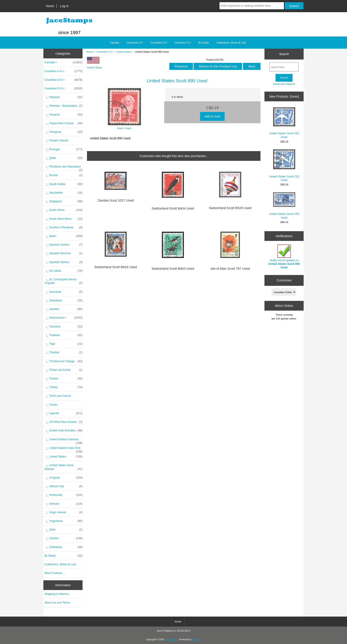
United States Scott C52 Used (284, 165)
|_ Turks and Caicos (58, 396)
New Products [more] (284, 96)
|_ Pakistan (64, 97)
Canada (114, 43)
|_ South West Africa (64, 219)
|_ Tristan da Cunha (64, 370)
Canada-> (64, 62)
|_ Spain (64, 236)
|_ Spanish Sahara (64, 262)
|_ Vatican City (64, 486)
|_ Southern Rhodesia (64, 227)
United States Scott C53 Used (284, 206)
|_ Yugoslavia (64, 521)
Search (284, 54)
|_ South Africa (64, 210)
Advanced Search (284, 84)
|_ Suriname (64, 292)
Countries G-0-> (64, 80)
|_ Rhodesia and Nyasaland (64, 168)
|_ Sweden (64, 309)
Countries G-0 (159, 43)
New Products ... (55, 573)
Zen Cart (197, 639)
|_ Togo (64, 344)
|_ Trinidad (64, 352)
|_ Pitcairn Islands (56, 140)
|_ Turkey (64, 387)
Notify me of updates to (284, 257)
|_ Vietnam (64, 504)
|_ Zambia (64, 538)
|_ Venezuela (64, 495)
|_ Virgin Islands (64, 512)
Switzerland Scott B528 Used (230, 208)
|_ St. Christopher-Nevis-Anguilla (64, 281)
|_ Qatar (64, 158)
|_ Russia (64, 175)
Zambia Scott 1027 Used (116, 200)
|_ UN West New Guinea (64, 422)
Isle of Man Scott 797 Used (230, 269)
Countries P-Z (104, 52)
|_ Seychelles (64, 193)
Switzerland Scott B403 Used (173, 269)
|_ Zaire (64, 530)
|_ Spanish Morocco (64, 253)
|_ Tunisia (64, 379)
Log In (64, 6)
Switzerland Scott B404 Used (173, 208)
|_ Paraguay (64, 132)
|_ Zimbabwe (64, 547)
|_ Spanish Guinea (64, 245)
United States (124, 52)
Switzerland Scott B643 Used (116, 267)
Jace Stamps (171, 639)
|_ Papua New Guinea (64, 123)
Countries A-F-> (64, 71)
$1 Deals (203, 43)
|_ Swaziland (64, 300)
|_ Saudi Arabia (64, 184)
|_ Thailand (64, 335)
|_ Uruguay (64, 478)
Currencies (284, 280)
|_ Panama (64, 115)
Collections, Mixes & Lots (231, 43)
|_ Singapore (64, 201)
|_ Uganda (64, 413)
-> (64, 88)
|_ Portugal (64, 149)
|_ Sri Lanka (64, 271)
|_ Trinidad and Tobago (64, 361)
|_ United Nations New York (64, 449)
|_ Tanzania (64, 327)
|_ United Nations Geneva (64, 440)
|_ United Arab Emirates (64, 431)
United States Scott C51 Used (284, 123)
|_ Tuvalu (51, 405)
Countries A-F (135, 43)
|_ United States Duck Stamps (64, 467)
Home (50, 6)
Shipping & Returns (57, 594)
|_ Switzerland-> (64, 318)
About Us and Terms (57, 603)
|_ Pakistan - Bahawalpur (64, 106)
